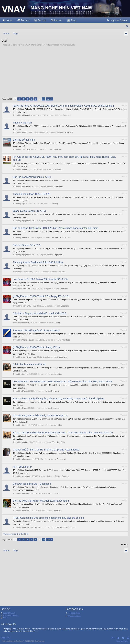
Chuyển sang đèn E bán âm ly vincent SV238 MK (40, 415)
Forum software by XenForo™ (23, 641)
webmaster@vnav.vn (10, 615)
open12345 (27, 132)
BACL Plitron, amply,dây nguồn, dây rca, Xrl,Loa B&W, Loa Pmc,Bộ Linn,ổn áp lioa (58, 399)
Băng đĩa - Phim (58, 442)
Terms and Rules (122, 641)
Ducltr (25, 391)
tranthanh (26, 374)
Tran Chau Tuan (29, 289)
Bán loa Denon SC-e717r (27, 245)
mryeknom (27, 476)
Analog (55, 204)
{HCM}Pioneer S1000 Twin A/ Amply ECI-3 (36, 347)
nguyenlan (27, 186)
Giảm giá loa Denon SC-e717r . (30, 211)
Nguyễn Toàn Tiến (30, 527)
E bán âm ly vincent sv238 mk (29, 364)
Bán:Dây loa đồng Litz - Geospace (32, 484)
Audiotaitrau (27, 272)
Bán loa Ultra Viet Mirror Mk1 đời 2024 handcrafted (41, 501)
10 (44, 99)
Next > (49, 99)
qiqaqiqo (26, 510)
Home (118, 638)
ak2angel (26, 115)
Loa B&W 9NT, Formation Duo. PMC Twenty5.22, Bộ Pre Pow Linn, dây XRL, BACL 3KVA (62, 381)
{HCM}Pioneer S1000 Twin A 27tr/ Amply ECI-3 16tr (41, 296)
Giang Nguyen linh (30, 340)
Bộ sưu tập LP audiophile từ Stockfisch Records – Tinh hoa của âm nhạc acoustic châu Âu (63, 433)
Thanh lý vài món (22, 123)
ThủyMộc (26, 149)
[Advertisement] (65, 72)
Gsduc (25, 442)
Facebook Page (74, 613)
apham (25, 204)
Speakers (67, 115)
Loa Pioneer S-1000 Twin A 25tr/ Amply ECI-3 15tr (40, 279)
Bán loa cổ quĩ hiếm (24, 140)
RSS (128, 638)
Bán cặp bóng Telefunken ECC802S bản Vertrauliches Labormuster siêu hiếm (56, 228)
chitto (25, 238)
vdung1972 (27, 169)
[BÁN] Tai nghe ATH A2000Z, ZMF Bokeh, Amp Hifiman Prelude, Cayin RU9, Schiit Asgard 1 (63, 106)
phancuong (27, 459)
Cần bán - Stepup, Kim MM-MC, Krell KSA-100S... (40, 313)
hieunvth (26, 323)
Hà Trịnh (26, 493)
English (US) (6, 638)
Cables (56, 493)
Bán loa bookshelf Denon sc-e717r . (33, 177)
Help (113, 638)
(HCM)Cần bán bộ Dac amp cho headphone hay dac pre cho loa (48, 518)
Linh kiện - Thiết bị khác (61, 238)
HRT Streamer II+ (23, 467)
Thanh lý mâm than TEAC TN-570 (32, 194)
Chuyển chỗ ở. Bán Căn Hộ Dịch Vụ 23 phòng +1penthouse (46, 450)
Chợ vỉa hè (61, 459)
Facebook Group (75, 616)
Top (123, 638)
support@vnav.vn (9, 613)
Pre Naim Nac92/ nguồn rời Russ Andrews (36, 330)
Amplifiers (69, 132)
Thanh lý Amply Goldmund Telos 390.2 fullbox (38, 262)
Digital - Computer (63, 476)
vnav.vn (6, 618)
